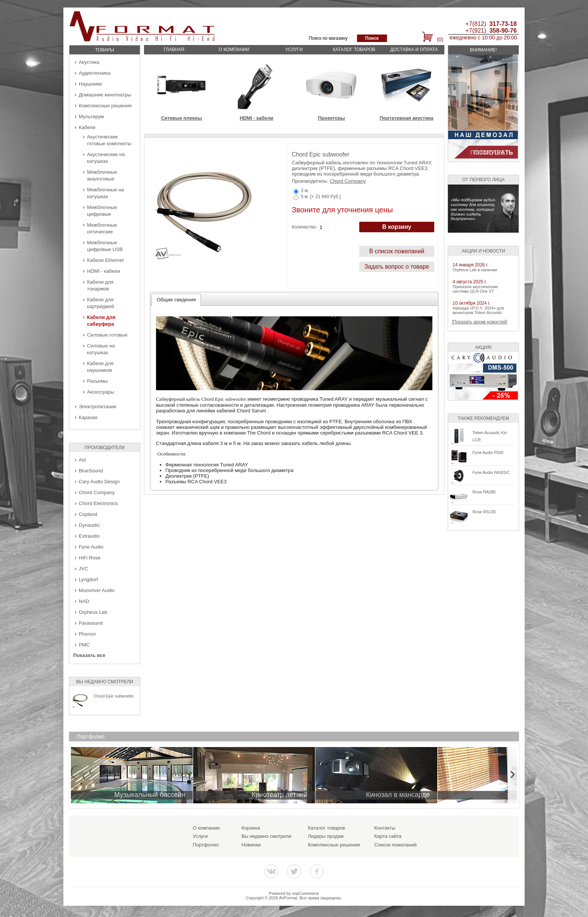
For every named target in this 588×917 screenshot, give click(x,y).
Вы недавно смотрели (266, 836)
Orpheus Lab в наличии (475, 270)
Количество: (304, 227)
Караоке (88, 417)
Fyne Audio (91, 547)
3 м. (305, 191)
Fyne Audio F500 (488, 452)
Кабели (87, 127)
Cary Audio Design (99, 482)
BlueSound (91, 471)
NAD (84, 601)
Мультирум (91, 117)
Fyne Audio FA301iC (491, 472)
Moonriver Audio (97, 590)
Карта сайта (388, 836)
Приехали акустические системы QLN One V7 (475, 289)
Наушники (90, 84)
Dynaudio (89, 525)
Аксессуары (100, 392)
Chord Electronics (98, 503)
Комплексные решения (105, 106)
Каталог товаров (354, 50)
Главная (174, 50)
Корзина (251, 828)
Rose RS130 (484, 512)
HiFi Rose (90, 558)
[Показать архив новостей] (480, 322)
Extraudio (89, 536)
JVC (83, 569)
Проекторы (331, 118)
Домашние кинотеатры (105, 95)
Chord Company (97, 492)
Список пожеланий (395, 845)
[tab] (176, 300)
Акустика (89, 62)
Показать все (89, 655)
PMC (84, 645)
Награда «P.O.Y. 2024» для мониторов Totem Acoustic (478, 310)
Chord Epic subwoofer (114, 696)
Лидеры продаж (326, 836)
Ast (82, 460)
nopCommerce (306, 893)
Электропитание (97, 407)
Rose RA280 (484, 492)
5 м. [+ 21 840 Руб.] (321, 197)
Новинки (251, 845)
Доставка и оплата (414, 50)
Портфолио (206, 845)
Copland (88, 514)
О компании (234, 50)
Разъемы (97, 381)
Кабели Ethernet (105, 260)
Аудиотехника (94, 73)
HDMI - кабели (103, 271)
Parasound (91, 623)
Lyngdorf (88, 580)
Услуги (294, 50)
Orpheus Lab (93, 612)
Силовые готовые (107, 335)
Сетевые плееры (181, 118)
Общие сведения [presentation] (176, 300)
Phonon (87, 634)
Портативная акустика (407, 118)
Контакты (385, 828)
